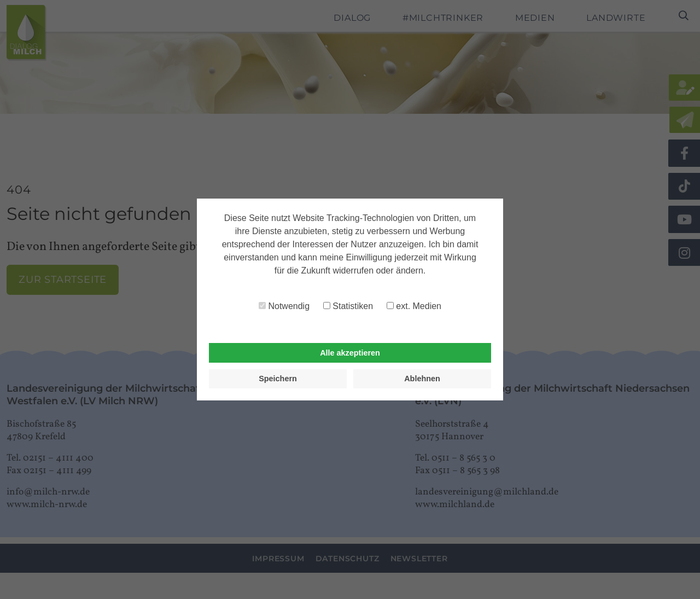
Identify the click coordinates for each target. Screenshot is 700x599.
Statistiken (348, 306)
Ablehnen (422, 379)
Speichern (278, 379)
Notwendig (284, 306)
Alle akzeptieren (350, 353)
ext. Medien (414, 306)
